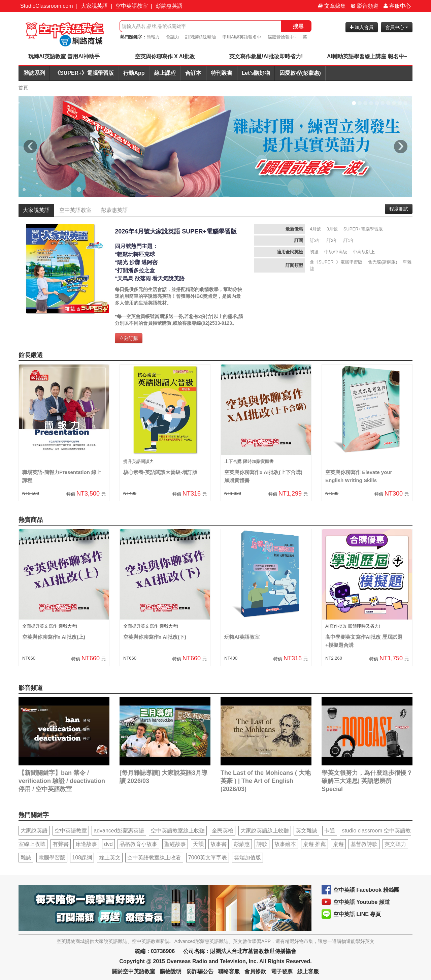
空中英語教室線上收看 (154, 858)
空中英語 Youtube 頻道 (362, 902)
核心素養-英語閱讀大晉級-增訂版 (160, 472)
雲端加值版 (247, 858)
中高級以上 (364, 252)
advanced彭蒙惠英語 (119, 831)
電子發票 (282, 971)
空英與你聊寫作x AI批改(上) (54, 637)
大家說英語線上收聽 (265, 831)
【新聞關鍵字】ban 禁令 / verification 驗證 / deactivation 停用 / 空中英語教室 (62, 781)
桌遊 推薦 (314, 844)
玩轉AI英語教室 (242, 637)
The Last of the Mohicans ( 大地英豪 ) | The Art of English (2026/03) (266, 781)
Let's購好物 (256, 73)
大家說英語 (94, 6)
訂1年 (349, 240)
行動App (134, 73)
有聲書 (61, 844)
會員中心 (397, 27)
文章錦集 (332, 6)
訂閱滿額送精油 (201, 37)
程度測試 (399, 209)
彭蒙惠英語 (169, 6)
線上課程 (165, 73)
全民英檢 (223, 831)
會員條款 (255, 971)
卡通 (330, 831)
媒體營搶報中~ (282, 37)
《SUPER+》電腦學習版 (84, 73)
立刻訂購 (129, 338)
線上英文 (110, 858)
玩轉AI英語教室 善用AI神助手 (64, 56)
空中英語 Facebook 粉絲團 (366, 890)
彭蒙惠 (242, 844)
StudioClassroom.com (47, 6)
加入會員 (362, 27)
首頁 (23, 88)
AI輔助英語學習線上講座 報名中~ (367, 56)
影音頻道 (365, 6)
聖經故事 (175, 844)
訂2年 (332, 240)
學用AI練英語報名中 (242, 37)
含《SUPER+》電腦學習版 (336, 262)
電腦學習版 (52, 858)
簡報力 (153, 37)
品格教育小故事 (138, 844)
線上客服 (308, 971)
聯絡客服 (229, 971)
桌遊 (338, 844)
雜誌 (26, 858)
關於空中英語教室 (134, 971)
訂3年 (315, 240)
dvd (108, 844)
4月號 (315, 229)
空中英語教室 (132, 6)
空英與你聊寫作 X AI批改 (165, 56)
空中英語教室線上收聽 (178, 831)
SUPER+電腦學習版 (363, 229)
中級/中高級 (336, 252)
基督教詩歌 (364, 844)
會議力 (173, 37)
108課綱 (82, 858)
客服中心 (397, 6)
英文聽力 (395, 844)
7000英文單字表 (208, 858)
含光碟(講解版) (383, 262)
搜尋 (298, 26)
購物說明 (171, 971)
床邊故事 (86, 844)
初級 (314, 252)
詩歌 (262, 844)
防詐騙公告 (200, 971)
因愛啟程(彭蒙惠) (300, 73)
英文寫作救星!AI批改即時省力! (266, 56)
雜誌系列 (34, 73)
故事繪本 (285, 844)
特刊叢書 (222, 73)
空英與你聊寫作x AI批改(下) (155, 637)
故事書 (219, 844)
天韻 (198, 844)
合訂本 (193, 73)
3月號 (332, 229)
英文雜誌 (306, 831)
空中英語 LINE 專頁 (357, 914)
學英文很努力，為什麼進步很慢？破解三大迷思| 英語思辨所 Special (367, 781)
